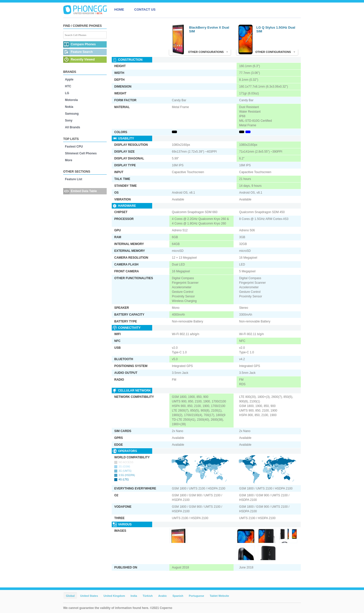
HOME (119, 9)
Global (70, 596)
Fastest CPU (74, 147)
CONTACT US (145, 9)
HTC (68, 86)
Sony (69, 120)
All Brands (73, 127)
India (134, 596)
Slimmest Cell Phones (81, 153)
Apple (69, 79)
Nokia (69, 107)
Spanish (178, 596)
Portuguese (197, 596)
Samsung (72, 114)
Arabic (163, 596)
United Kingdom (114, 596)
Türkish (148, 596)
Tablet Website (219, 596)
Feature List (74, 179)
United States (89, 596)
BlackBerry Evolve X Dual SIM (209, 29)
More (69, 160)
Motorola (71, 100)
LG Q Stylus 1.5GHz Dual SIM (276, 29)
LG (67, 93)
